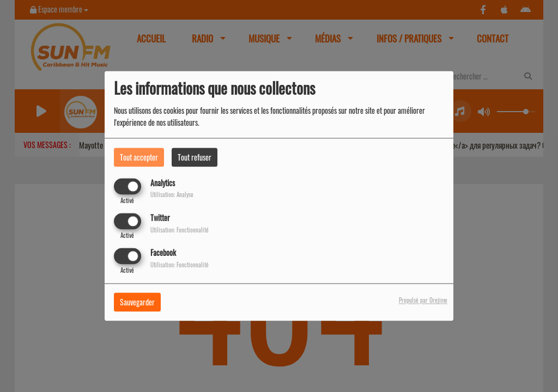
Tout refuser (195, 157)
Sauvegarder (137, 302)
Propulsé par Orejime (423, 301)
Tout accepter (139, 157)
